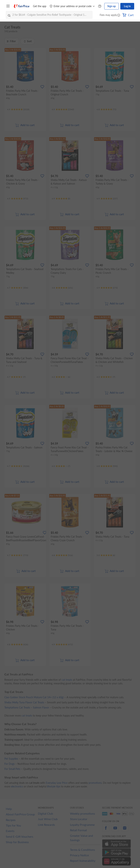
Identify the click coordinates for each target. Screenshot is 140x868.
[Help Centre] (100, 6)
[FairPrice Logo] (22, 6)
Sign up (112, 6)
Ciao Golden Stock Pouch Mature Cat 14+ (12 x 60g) (34, 697)
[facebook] (106, 830)
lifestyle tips (54, 786)
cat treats (67, 680)
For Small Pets (12, 769)
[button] (119, 15)
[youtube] (115, 830)
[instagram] (125, 830)
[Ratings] (18, 109)
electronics (17, 786)
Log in (127, 6)
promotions (95, 783)
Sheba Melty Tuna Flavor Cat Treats (24, 702)
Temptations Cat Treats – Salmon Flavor (27, 707)
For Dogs (9, 764)
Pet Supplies (11, 759)
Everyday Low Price (57, 783)
